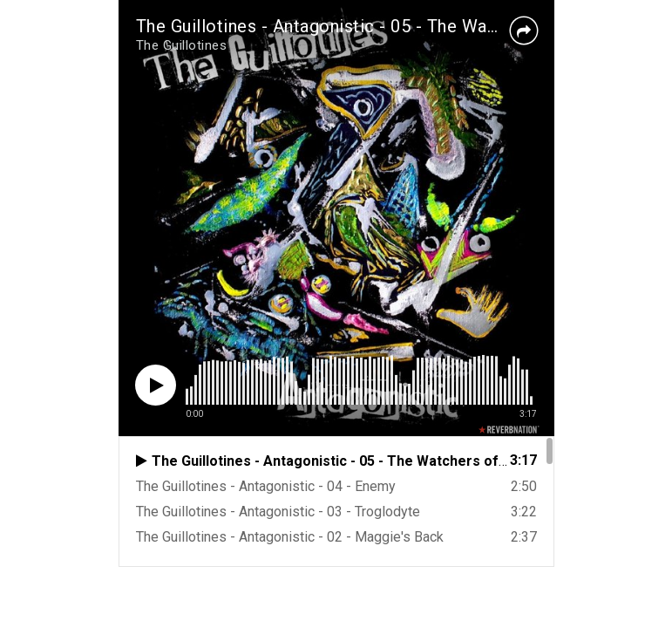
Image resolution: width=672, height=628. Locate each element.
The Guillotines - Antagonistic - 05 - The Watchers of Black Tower (401, 26)
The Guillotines (182, 45)
